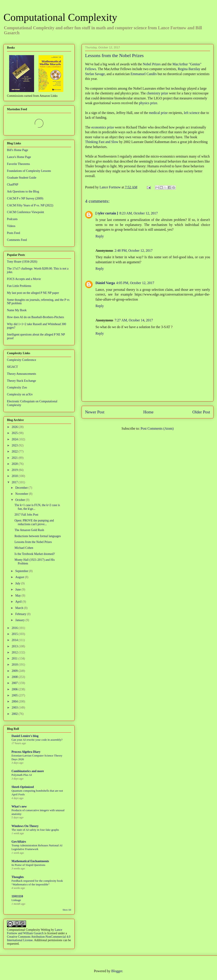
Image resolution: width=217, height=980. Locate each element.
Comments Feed (17, 240)
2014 (15, 640)
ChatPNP (13, 185)
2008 (15, 677)
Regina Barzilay (189, 69)
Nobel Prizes (152, 64)
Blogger (117, 971)
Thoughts (18, 877)
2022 (15, 451)
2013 (15, 646)
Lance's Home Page (19, 157)
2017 (15, 482)
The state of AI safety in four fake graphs (35, 830)
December (22, 488)
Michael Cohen (24, 548)
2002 (15, 714)
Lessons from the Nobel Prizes (33, 542)
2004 (15, 701)
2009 (15, 671)
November (22, 494)
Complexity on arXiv (20, 394)
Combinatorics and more (28, 771)
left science (192, 113)
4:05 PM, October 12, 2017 (135, 283)
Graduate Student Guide (22, 178)
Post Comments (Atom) (157, 428)
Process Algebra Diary (26, 752)
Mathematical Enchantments (30, 861)
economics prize (103, 127)
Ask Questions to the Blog (23, 192)
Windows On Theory (25, 826)
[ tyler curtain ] (107, 213)
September (22, 571)
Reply (100, 236)
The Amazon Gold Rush (29, 530)
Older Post (201, 412)
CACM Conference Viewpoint (25, 212)
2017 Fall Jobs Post (26, 515)
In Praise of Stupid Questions (28, 865)
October (21, 500)
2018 (15, 476)
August (20, 577)
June (18, 589)
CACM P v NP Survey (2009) (25, 198)
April (19, 602)
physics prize (148, 103)
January (20, 620)
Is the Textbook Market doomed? (35, 554)
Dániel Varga (105, 283)
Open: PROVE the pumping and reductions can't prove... (34, 522)
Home (148, 412)
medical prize (158, 113)
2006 (15, 689)
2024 (15, 439)
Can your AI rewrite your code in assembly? (37, 740)
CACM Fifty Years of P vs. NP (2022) (30, 205)
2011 (15, 659)
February (21, 614)
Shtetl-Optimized (23, 787)
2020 (15, 464)
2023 (15, 445)
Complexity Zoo (17, 387)
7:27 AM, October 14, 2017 (134, 320)
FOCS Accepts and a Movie (24, 279)
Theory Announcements (21, 374)
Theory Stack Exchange (21, 381)
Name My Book (17, 310)
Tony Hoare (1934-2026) (22, 262)
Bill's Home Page (17, 150)
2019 (15, 470)
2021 (15, 458)
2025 (15, 433)
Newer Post (95, 412)
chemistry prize (157, 93)
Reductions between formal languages (38, 536)
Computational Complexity (60, 17)
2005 (15, 695)
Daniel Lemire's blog (25, 736)
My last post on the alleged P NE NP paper (33, 293)
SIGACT (12, 367)
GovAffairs (19, 842)
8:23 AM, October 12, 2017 (139, 213)
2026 (15, 427)
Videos (11, 226)
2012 (15, 652)
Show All (67, 910)
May (18, 596)
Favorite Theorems (18, 164)
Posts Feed (13, 233)
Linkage (16, 900)
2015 (15, 634)
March (20, 608)
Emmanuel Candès (144, 74)
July (18, 583)
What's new (19, 807)
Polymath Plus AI (22, 775)
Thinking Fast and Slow (102, 142)
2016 (15, 628)
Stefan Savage (95, 74)
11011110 (17, 896)
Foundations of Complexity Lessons (29, 171)
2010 (15, 665)
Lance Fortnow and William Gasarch (35, 931)
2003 (15, 708)
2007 (15, 683)
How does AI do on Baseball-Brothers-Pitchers (35, 317)
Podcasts (12, 219)
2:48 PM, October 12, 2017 (134, 251)
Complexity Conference (21, 360)
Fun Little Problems (19, 286)
